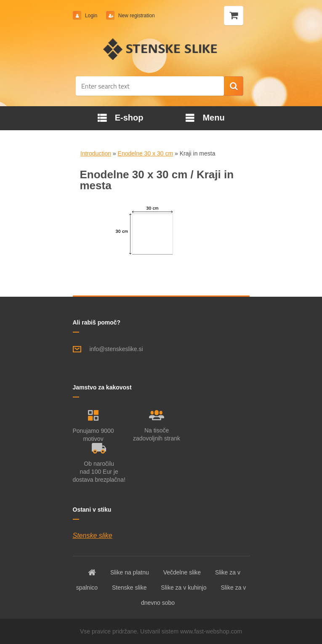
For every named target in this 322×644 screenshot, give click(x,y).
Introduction (96, 153)
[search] (234, 86)
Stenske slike (93, 535)
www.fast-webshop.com (211, 631)
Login (91, 16)
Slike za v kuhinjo (184, 588)
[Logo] (161, 49)
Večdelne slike (182, 572)
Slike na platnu (130, 572)
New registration (136, 16)
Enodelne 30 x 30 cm (146, 153)
